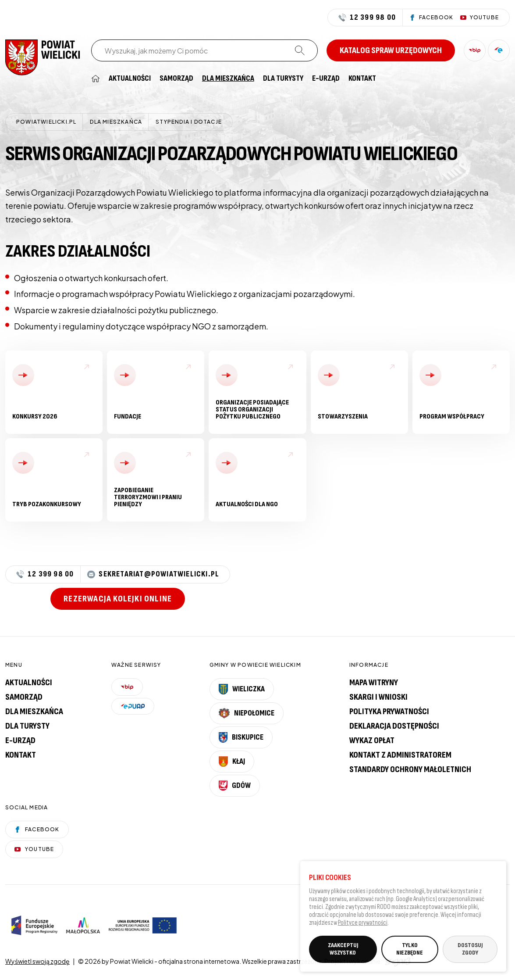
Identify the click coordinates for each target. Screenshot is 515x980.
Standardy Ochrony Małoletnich (410, 769)
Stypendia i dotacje (189, 122)
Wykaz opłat (372, 740)
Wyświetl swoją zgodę (37, 961)
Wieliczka (242, 689)
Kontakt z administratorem (400, 755)
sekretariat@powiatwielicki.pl (153, 574)
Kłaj (232, 762)
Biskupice (241, 737)
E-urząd (20, 740)
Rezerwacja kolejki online (118, 599)
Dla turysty (283, 79)
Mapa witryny (374, 683)
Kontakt (362, 79)
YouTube (34, 849)
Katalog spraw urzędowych (391, 50)
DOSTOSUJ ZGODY (470, 951)
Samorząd (176, 79)
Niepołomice (247, 713)
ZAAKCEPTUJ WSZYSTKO (343, 951)
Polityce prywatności (363, 925)
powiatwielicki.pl (46, 122)
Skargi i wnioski (378, 697)
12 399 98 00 (367, 18)
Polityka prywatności (389, 712)
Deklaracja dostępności (394, 726)
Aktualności (130, 79)
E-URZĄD (326, 79)
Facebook (37, 829)
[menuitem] (96, 79)
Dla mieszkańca (228, 79)
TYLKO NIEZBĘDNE (410, 951)
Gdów (235, 786)
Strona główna (96, 79)
